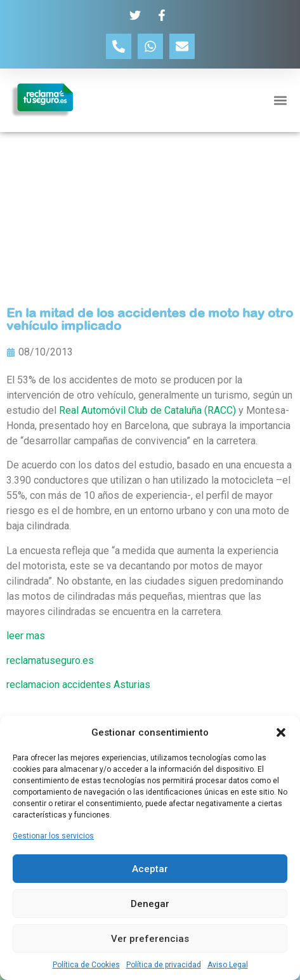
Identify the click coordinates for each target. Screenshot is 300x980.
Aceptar (150, 869)
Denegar (150, 904)
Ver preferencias (150, 939)
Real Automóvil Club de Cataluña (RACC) (147, 410)
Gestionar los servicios (53, 836)
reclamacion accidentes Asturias (78, 685)
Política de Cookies (86, 965)
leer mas (26, 636)
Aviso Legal (228, 965)
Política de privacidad (164, 965)
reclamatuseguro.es (50, 660)
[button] (281, 732)
